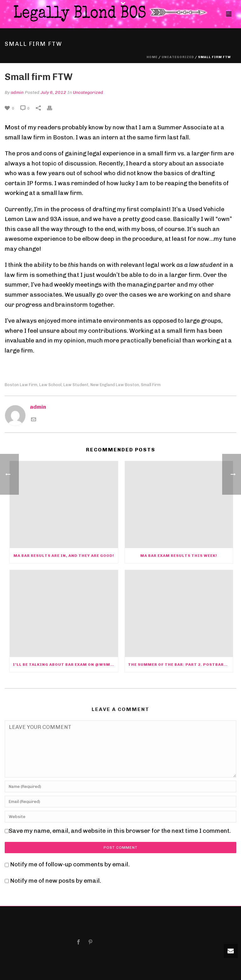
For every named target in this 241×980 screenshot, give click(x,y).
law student (76, 385)
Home (152, 57)
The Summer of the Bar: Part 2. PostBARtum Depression (181, 665)
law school (50, 385)
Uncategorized (178, 57)
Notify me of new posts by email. (56, 881)
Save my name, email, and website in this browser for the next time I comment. (120, 831)
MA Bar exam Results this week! (179, 556)
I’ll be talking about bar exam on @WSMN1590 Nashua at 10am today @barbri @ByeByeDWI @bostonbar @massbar (65, 665)
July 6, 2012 (53, 92)
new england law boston (115, 385)
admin (17, 92)
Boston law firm (21, 385)
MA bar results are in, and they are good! (64, 556)
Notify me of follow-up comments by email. (70, 864)
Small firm (151, 385)
